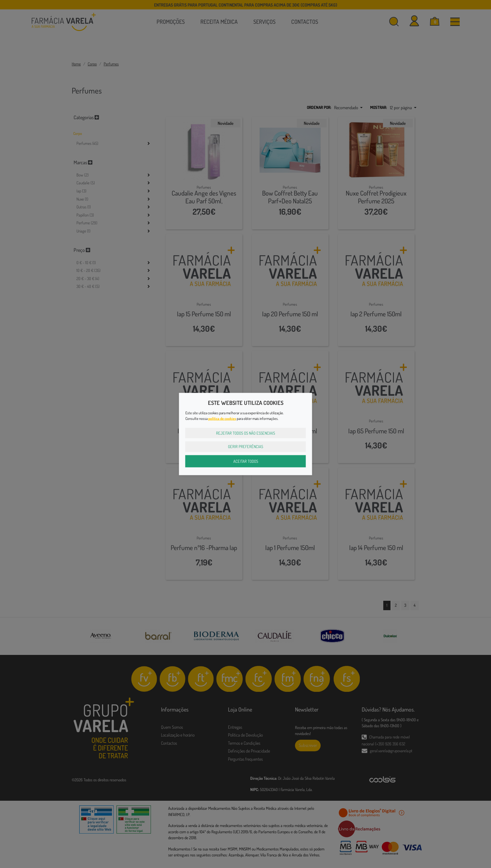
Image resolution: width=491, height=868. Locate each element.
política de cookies (222, 418)
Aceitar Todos (246, 461)
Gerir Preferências (246, 447)
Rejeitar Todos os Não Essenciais (246, 433)
